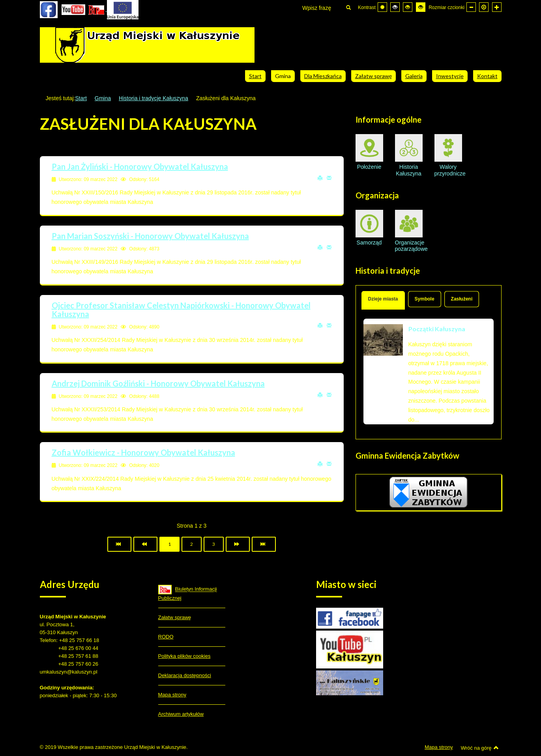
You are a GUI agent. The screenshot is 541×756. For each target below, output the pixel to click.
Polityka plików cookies (184, 656)
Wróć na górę (480, 748)
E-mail (329, 177)
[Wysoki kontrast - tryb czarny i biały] (395, 7)
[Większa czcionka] (497, 7)
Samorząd (369, 228)
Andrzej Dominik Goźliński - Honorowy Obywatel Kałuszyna (158, 383)
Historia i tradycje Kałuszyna (154, 98)
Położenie (369, 152)
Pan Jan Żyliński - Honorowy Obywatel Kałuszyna (140, 166)
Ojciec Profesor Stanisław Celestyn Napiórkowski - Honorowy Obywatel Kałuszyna (181, 310)
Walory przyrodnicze (448, 155)
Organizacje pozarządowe (409, 231)
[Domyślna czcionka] (484, 7)
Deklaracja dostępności (185, 675)
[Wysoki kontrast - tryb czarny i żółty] (408, 7)
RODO (166, 637)
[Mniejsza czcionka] (471, 7)
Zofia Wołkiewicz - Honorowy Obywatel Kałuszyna (143, 452)
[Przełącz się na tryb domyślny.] (382, 7)
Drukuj (320, 177)
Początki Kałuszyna (437, 329)
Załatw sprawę (175, 617)
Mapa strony (172, 695)
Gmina (103, 98)
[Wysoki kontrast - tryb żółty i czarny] (421, 7)
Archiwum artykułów (181, 714)
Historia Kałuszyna (409, 155)
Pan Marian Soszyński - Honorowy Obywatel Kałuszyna (150, 236)
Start (81, 98)
